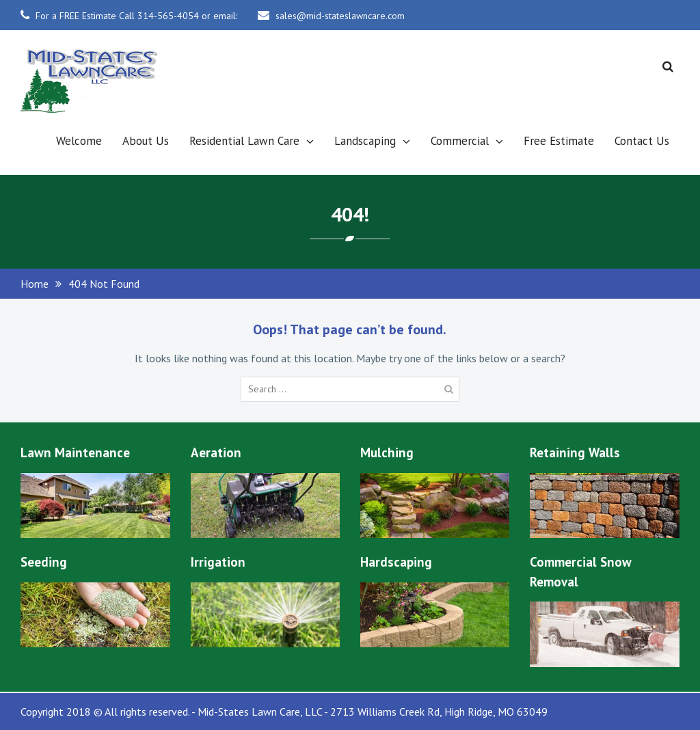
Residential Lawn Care (244, 141)
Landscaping (365, 141)
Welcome (79, 141)
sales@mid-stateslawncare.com (340, 16)
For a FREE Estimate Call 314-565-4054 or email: (136, 16)
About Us (146, 141)
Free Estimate (559, 141)
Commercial (460, 141)
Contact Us (642, 141)
